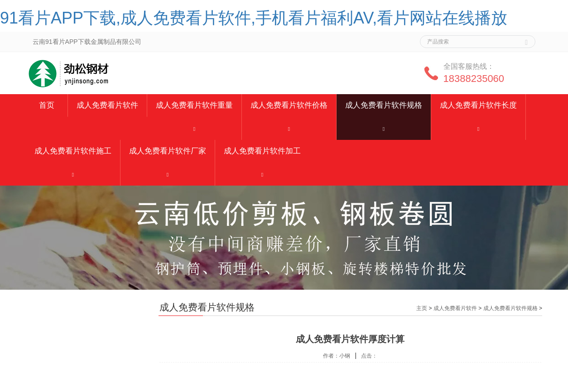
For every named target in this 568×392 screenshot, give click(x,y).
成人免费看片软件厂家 (168, 151)
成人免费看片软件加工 (262, 151)
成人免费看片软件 (107, 105)
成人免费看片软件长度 (478, 105)
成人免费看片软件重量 (194, 105)
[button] (194, 128)
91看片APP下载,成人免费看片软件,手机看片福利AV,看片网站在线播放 (254, 18)
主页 (422, 308)
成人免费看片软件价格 (289, 105)
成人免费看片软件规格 (384, 105)
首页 (47, 105)
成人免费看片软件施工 (73, 151)
